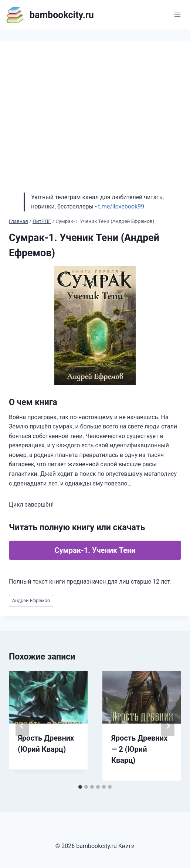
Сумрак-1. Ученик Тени (95, 550)
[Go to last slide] (22, 726)
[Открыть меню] (177, 15)
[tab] (80, 787)
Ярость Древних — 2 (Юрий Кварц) (139, 749)
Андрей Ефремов (31, 600)
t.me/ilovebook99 (121, 206)
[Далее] (168, 726)
